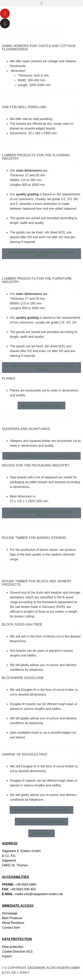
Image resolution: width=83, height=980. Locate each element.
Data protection (13, 947)
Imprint (7, 956)
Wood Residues (13, 923)
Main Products (12, 918)
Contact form (11, 928)
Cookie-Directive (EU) (17, 952)
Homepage (10, 913)
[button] (41, 3)
